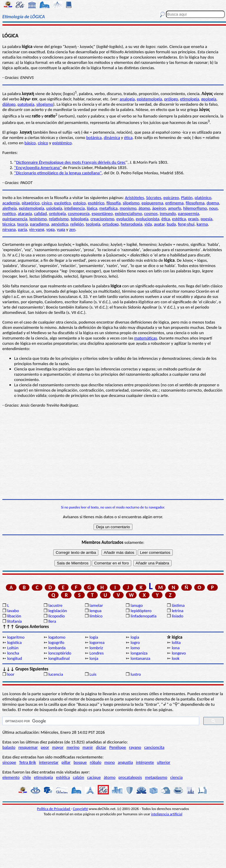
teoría (23, 224)
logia (135, 637)
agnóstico (60, 224)
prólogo (171, 99)
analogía (127, 99)
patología (26, 104)
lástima (178, 605)
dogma (213, 203)
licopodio (56, 616)
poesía (207, 219)
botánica (94, 138)
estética (179, 219)
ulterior (163, 762)
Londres (97, 653)
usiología (54, 208)
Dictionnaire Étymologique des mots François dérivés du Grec (71, 162)
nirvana (9, 229)
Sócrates (154, 198)
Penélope (118, 747)
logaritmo (16, 637)
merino (73, 747)
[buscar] (100, 721)
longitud (15, 658)
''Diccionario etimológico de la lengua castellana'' (58, 173)
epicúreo (171, 198)
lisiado (178, 616)
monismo (128, 208)
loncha (13, 653)
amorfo (175, 208)
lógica (92, 208)
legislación (58, 611)
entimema (175, 203)
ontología (57, 213)
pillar (66, 762)
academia (11, 203)
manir (88, 747)
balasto (9, 747)
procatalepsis (130, 777)
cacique (94, 777)
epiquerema (152, 203)
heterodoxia (131, 224)
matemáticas (146, 338)
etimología (190, 99)
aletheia (10, 208)
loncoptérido (60, 653)
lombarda (57, 648)
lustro (136, 674)
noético (9, 213)
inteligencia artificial (167, 814)
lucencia (56, 674)
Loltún (13, 648)
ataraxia (25, 213)
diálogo (9, 104)
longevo (179, 653)
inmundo (168, 213)
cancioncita (154, 747)
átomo (144, 208)
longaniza (139, 653)
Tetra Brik (28, 762)
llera (52, 621)
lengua (95, 611)
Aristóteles (134, 198)
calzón (79, 777)
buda (171, 224)
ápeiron (159, 208)
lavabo (13, 611)
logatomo (57, 637)
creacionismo (102, 219)
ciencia (177, 777)
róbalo (95, 762)
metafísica (109, 208)
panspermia (189, 213)
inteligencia (74, 208)
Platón (187, 198)
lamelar (96, 605)
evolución (125, 219)
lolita (176, 642)
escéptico (63, 203)
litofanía (14, 621)
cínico (43, 143)
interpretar (49, 762)
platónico (203, 198)
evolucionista (147, 219)
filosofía (114, 203)
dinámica (112, 138)
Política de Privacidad (54, 809)
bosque (80, 762)
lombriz (96, 648)
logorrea (97, 642)
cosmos (151, 213)
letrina (178, 611)
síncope (9, 762)
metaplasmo (156, 777)
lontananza (141, 658)
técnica (9, 224)
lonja (94, 658)
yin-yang (37, 229)
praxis (193, 219)
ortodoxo (110, 224)
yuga (61, 229)
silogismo (45, 104)
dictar (101, 747)
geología (209, 99)
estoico (79, 203)
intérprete (145, 762)
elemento (11, 777)
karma (202, 224)
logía (94, 637)
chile (27, 777)
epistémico (62, 143)
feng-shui (186, 224)
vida (148, 224)
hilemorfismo (195, 208)
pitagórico (31, 203)
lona (176, 648)
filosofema (195, 203)
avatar (159, 224)
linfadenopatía (144, 616)
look (176, 658)
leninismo (38, 219)
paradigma (40, 224)
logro (135, 642)
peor (45, 747)
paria (23, 229)
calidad (40, 213)
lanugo (137, 605)
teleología (79, 219)
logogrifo (56, 642)
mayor (58, 747)
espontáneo (102, 213)
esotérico (96, 203)
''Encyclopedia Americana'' (38, 168)
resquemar (28, 747)
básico (30, 143)
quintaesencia (15, 219)
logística (14, 642)
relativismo (59, 219)
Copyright (80, 809)
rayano (135, 747)
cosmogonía (79, 213)
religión (77, 224)
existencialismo (128, 213)
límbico (96, 616)
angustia (125, 762)
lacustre (55, 605)
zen (72, 229)
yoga (50, 229)
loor (11, 674)
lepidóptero (141, 611)
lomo (135, 648)
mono (109, 762)
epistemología (149, 99)
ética (128, 138)
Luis (93, 674)
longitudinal (59, 658)
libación (14, 616)
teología (93, 224)
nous (213, 208)
